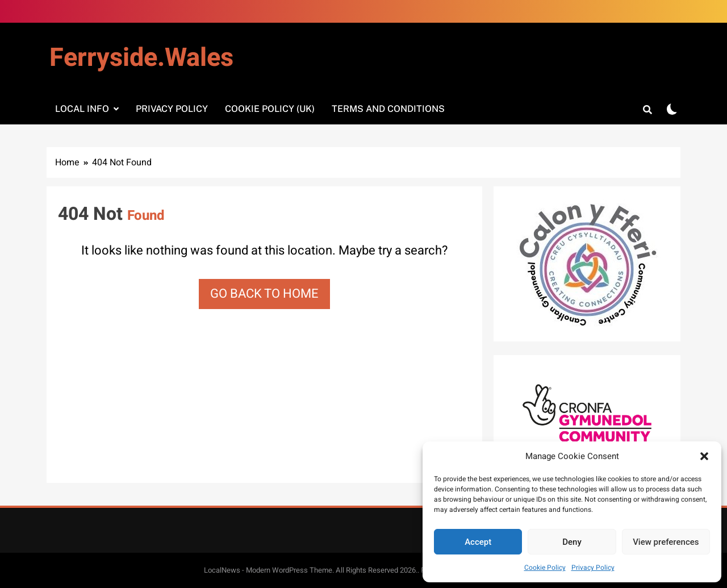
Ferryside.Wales (141, 58)
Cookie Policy (545, 568)
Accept (478, 542)
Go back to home (264, 294)
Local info (82, 109)
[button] (704, 456)
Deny (572, 542)
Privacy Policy (593, 568)
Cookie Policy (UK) (270, 109)
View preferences (666, 542)
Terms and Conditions (388, 109)
